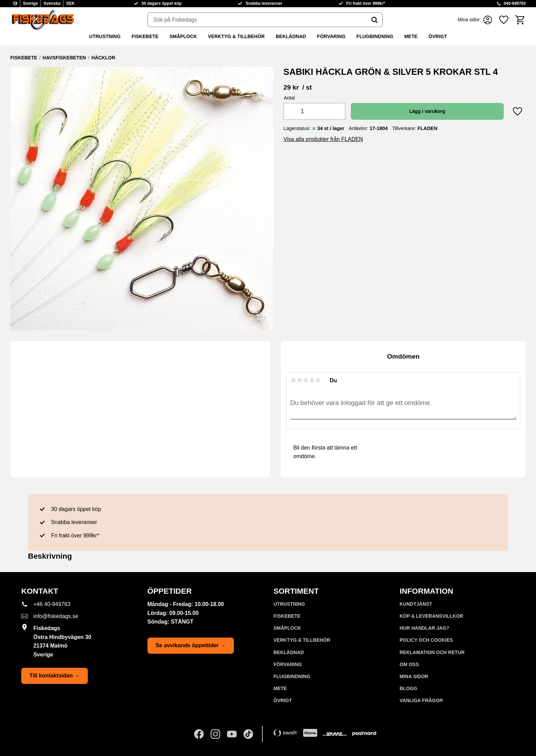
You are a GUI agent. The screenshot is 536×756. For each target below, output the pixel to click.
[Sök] (374, 20)
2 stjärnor (299, 380)
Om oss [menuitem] (409, 664)
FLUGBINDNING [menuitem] (375, 36)
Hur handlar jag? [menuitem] (424, 628)
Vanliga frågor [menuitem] (421, 700)
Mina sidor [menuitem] (414, 676)
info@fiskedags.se (56, 616)
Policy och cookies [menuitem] (426, 640)
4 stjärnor (312, 380)
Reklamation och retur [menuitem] (432, 652)
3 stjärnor (306, 380)
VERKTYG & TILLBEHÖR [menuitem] (236, 36)
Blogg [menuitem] (408, 688)
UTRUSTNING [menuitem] (105, 36)
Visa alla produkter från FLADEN (323, 139)
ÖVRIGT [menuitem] (438, 36)
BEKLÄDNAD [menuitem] (291, 36)
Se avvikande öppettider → (191, 645)
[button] (504, 20)
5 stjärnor (318, 380)
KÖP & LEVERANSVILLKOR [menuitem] (431, 616)
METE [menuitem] (411, 36)
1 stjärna (293, 380)
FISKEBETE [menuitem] (145, 36)
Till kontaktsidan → (55, 676)
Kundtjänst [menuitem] (416, 604)
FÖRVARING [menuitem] (331, 36)
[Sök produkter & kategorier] (257, 20)
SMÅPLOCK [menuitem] (183, 36)
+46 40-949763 (52, 604)
